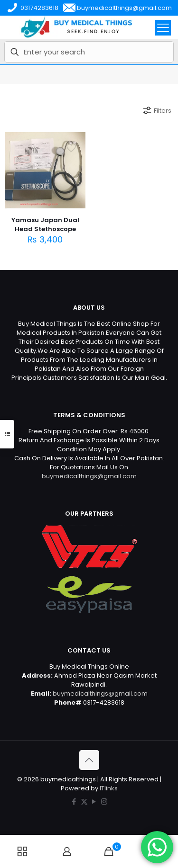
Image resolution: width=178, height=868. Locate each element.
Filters (157, 110)
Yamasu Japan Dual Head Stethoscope (45, 224)
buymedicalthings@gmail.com (89, 476)
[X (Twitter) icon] (84, 801)
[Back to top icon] (89, 760)
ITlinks (109, 788)
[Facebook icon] (74, 801)
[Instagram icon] (104, 801)
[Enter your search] (89, 52)
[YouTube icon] (94, 801)
